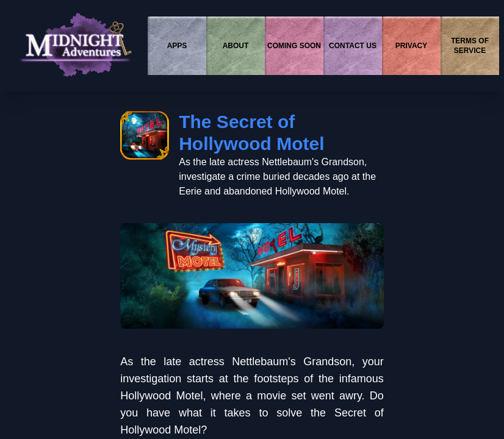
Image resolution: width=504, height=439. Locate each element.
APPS (177, 46)
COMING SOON (294, 46)
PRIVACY (411, 46)
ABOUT (236, 46)
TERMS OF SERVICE (470, 46)
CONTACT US (353, 46)
